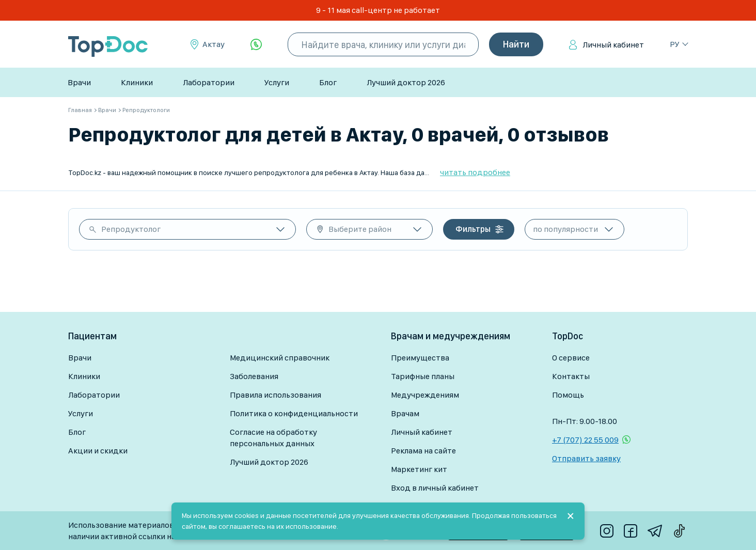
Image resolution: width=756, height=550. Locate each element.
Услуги (277, 82)
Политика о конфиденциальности (294, 413)
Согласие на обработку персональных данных (273, 438)
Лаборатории (209, 82)
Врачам (405, 413)
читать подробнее (475, 172)
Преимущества (420, 358)
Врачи (79, 82)
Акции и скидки (98, 451)
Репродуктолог (131, 229)
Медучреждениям (425, 395)
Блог (328, 82)
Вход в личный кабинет (435, 488)
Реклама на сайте (423, 451)
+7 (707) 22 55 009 (585, 440)
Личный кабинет (613, 45)
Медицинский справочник (280, 358)
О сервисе (571, 358)
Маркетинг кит (419, 469)
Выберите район (360, 229)
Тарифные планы (423, 376)
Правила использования (275, 395)
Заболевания (254, 376)
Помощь (568, 395)
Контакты (571, 376)
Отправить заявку (586, 458)
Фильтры (473, 229)
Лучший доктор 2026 (406, 82)
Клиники (137, 82)
